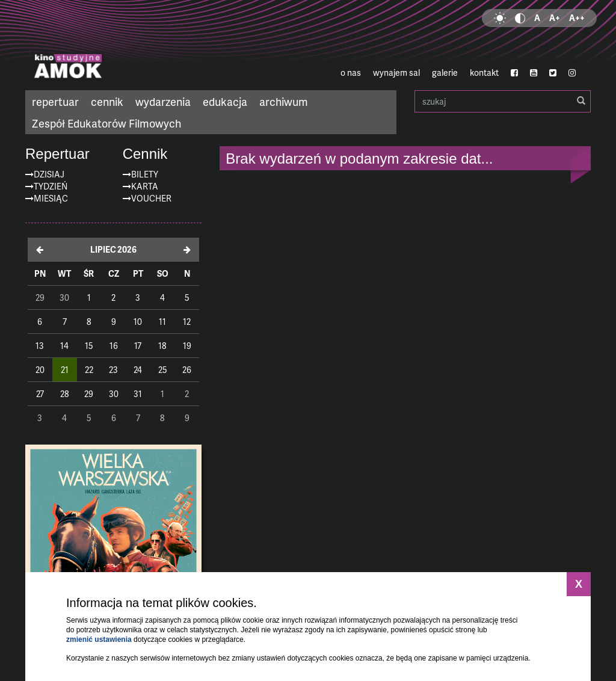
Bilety (145, 174)
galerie (445, 72)
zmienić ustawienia (99, 639)
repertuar (55, 101)
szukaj (503, 101)
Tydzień (51, 186)
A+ (555, 18)
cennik (107, 101)
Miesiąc (51, 198)
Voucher (151, 198)
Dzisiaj (49, 174)
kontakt (484, 72)
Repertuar (57, 154)
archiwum (284, 101)
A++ (577, 18)
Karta (145, 186)
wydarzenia (163, 101)
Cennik (145, 154)
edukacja (225, 101)
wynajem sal (396, 72)
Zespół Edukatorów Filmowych (106, 123)
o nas (351, 72)
